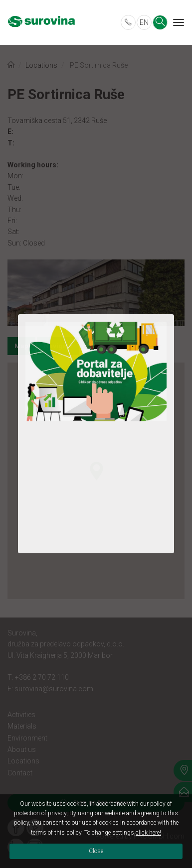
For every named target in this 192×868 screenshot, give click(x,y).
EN (144, 22)
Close (96, 851)
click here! (148, 833)
